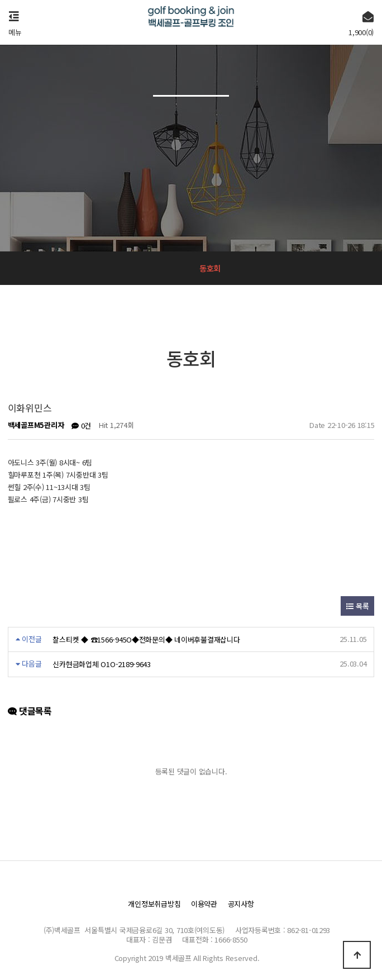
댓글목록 (30, 711)
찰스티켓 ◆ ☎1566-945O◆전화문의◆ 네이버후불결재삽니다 (146, 639)
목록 (357, 606)
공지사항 (241, 904)
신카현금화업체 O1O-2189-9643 (102, 664)
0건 (81, 425)
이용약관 (204, 904)
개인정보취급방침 (154, 904)
